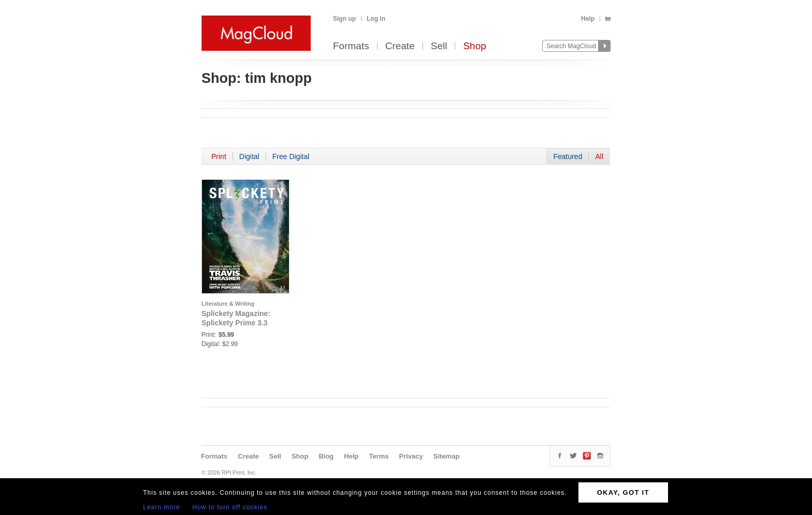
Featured (568, 156)
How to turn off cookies (230, 507)
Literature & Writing (228, 304)
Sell (439, 46)
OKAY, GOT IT (623, 492)
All (599, 156)
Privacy (411, 456)
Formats (351, 46)
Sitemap (447, 456)
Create (400, 46)
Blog (326, 456)
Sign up (344, 19)
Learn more (161, 507)
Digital (249, 156)
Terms (379, 456)
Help (588, 19)
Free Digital (291, 156)
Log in (376, 19)
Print (219, 156)
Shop (474, 46)
